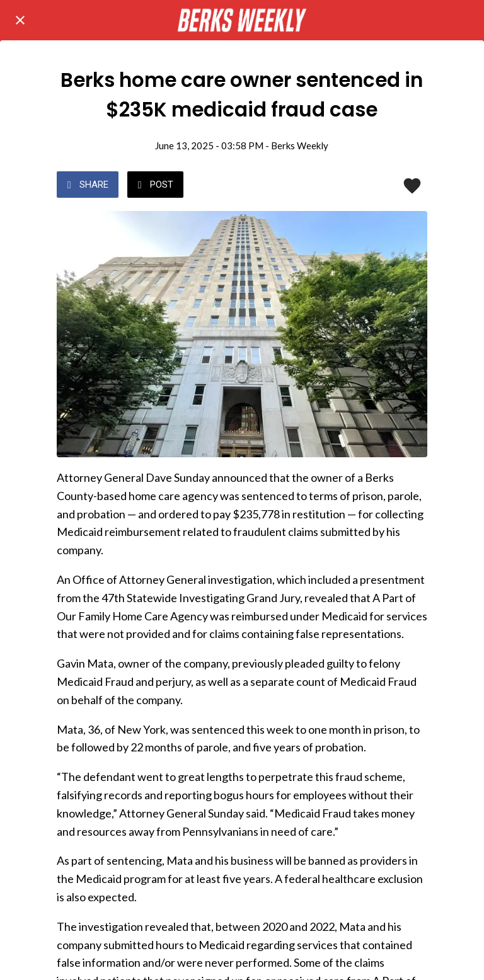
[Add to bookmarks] (412, 186)
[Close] (20, 20)
